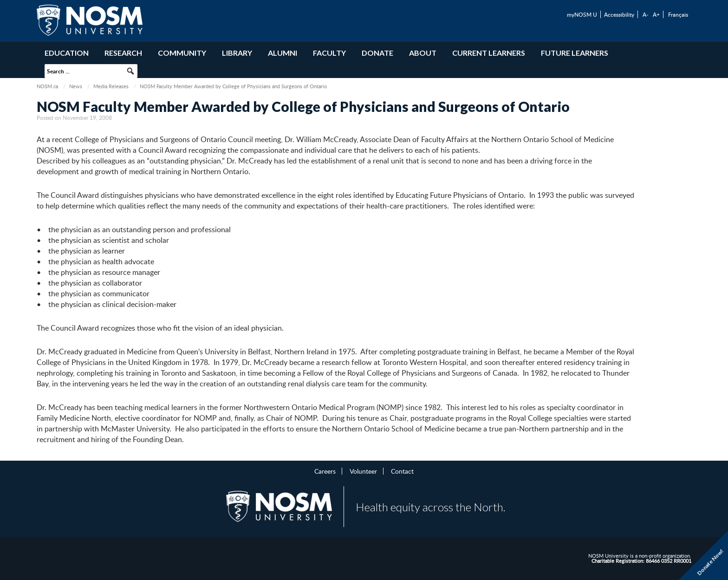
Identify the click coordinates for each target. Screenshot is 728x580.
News (76, 86)
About (423, 53)
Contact (402, 471)
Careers (325, 471)
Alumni (283, 53)
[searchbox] (91, 71)
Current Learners (489, 53)
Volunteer (363, 471)
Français (678, 14)
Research (123, 53)
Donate (377, 53)
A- (645, 14)
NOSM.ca (47, 86)
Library (237, 53)
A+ (656, 14)
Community (182, 53)
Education (67, 53)
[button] (130, 71)
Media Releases (111, 86)
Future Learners (575, 53)
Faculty (329, 53)
